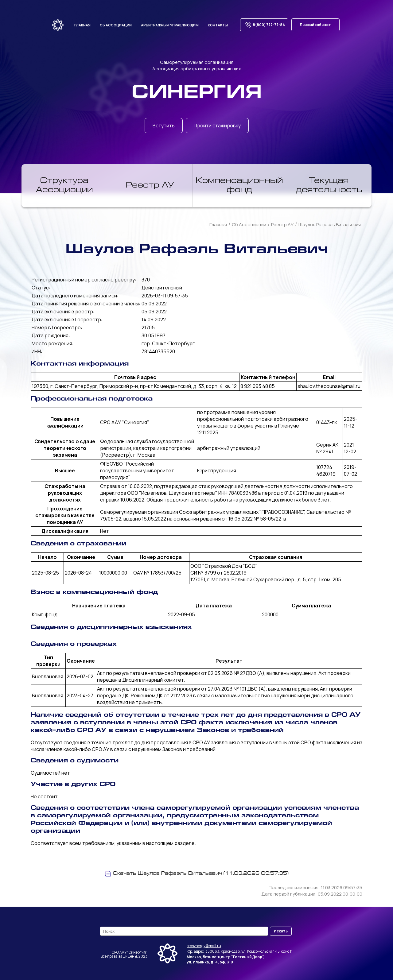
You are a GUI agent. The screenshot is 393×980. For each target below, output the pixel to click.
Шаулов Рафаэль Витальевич (330, 225)
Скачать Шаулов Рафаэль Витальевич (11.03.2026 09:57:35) (197, 874)
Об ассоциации (116, 25)
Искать (281, 931)
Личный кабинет (315, 25)
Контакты (218, 25)
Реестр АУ (150, 186)
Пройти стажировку (217, 126)
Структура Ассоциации (64, 186)
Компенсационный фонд (239, 186)
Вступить (164, 126)
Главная (82, 25)
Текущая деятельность (329, 186)
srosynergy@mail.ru (204, 946)
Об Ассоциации (249, 225)
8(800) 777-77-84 (264, 25)
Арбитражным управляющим (170, 25)
